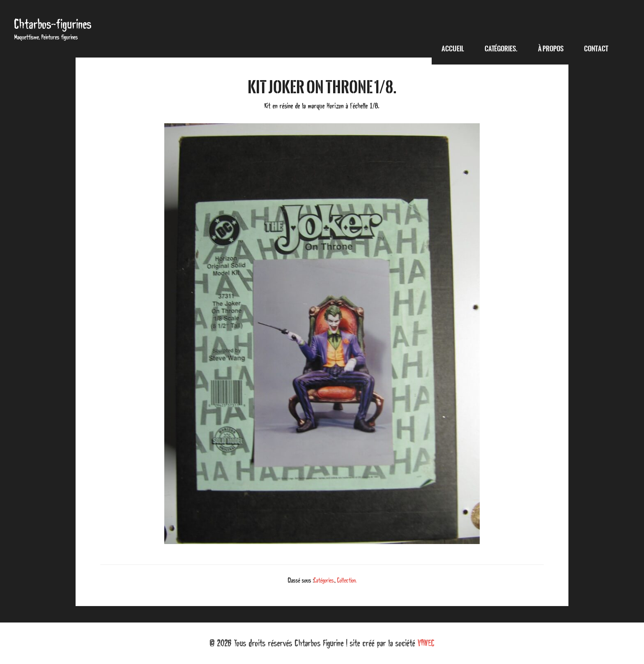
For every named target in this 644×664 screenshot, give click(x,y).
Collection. (347, 580)
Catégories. (324, 580)
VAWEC (426, 643)
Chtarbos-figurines (53, 24)
